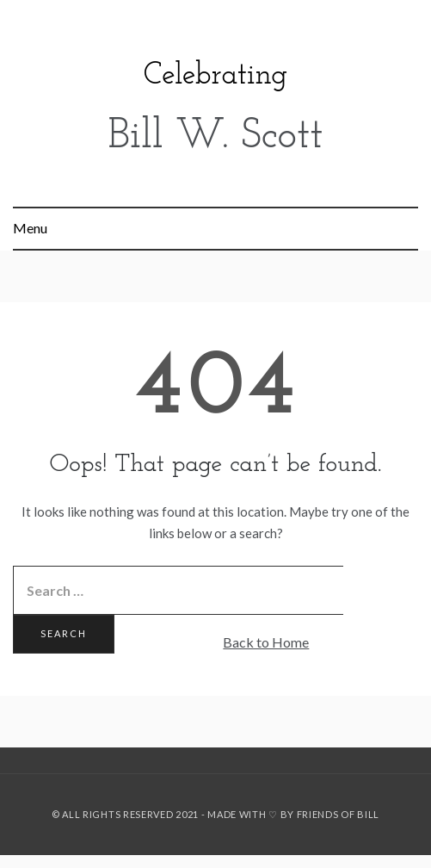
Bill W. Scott (216, 137)
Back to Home (266, 642)
